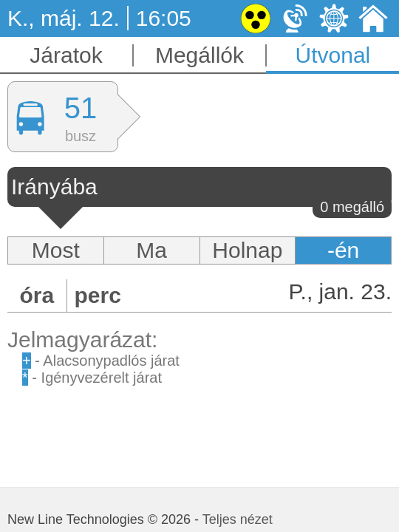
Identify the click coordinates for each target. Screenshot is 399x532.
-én (343, 250)
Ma (151, 250)
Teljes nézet (238, 519)
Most (56, 250)
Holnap (247, 250)
